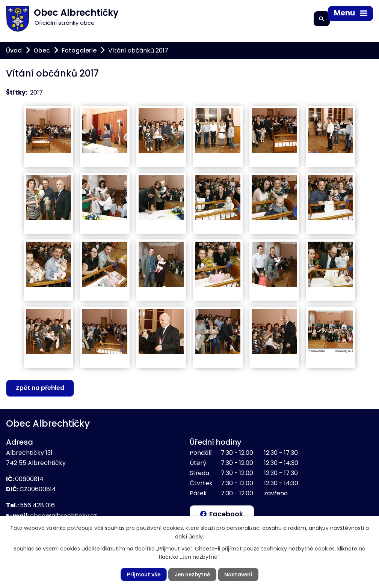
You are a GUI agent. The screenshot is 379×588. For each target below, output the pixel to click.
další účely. (189, 536)
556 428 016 (37, 506)
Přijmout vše (143, 574)
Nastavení (239, 574)
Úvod (14, 50)
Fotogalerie (79, 50)
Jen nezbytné (193, 574)
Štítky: (17, 92)
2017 (36, 92)
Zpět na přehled (40, 388)
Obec (42, 50)
